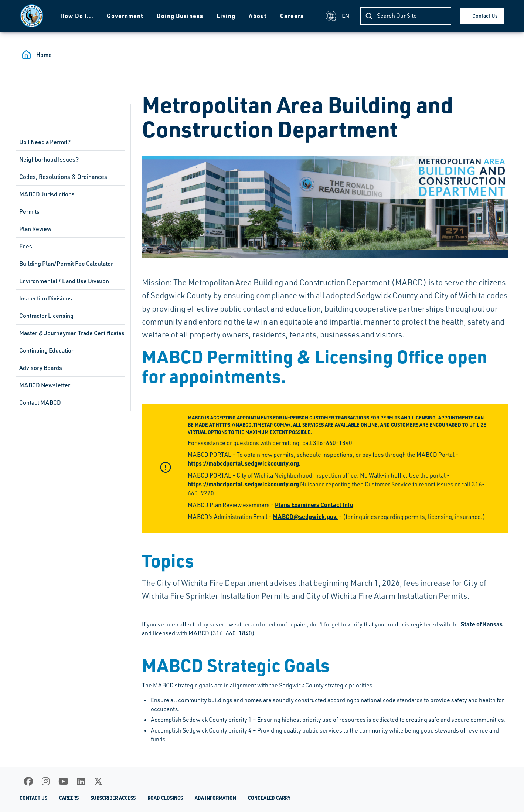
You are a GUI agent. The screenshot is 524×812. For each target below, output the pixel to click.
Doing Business (180, 16)
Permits (29, 211)
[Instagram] (46, 781)
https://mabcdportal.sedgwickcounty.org (243, 484)
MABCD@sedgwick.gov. (305, 517)
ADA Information (215, 798)
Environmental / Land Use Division (64, 281)
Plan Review (35, 229)
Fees (26, 246)
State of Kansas (481, 624)
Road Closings (165, 798)
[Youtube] (63, 781)
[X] (98, 781)
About (258, 16)
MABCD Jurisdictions (47, 194)
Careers (292, 16)
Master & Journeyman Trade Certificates (72, 333)
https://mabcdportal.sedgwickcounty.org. (244, 463)
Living (226, 16)
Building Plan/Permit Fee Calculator (66, 264)
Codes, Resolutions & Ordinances (63, 177)
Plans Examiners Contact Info (314, 505)
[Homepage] (32, 16)
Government (125, 16)
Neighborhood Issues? (49, 159)
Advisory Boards (41, 368)
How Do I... (77, 16)
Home (44, 55)
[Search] (406, 16)
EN (337, 16)
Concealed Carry (269, 798)
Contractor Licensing (46, 316)
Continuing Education (47, 350)
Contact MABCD (40, 402)
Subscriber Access (113, 798)
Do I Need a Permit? (45, 142)
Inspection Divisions (46, 298)
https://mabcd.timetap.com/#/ (253, 424)
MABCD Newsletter (45, 385)
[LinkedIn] (81, 781)
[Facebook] (28, 781)
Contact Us (485, 16)
